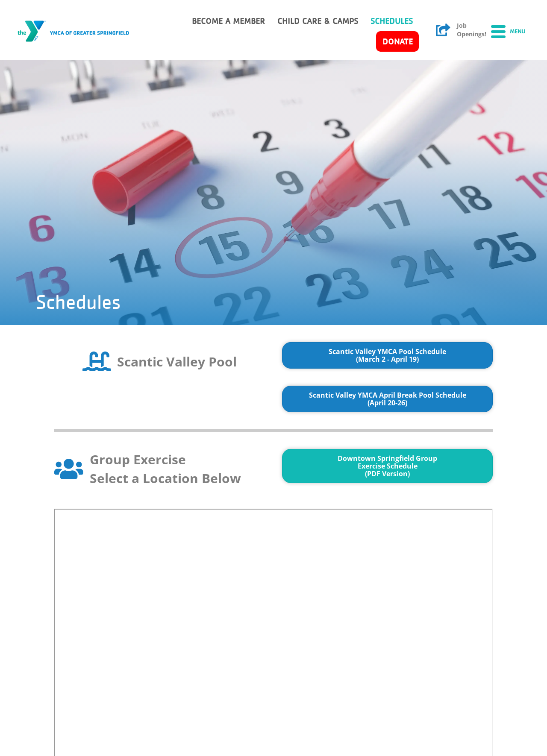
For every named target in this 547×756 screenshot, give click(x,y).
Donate (398, 41)
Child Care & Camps (318, 21)
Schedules (392, 21)
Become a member (228, 21)
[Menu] (508, 31)
